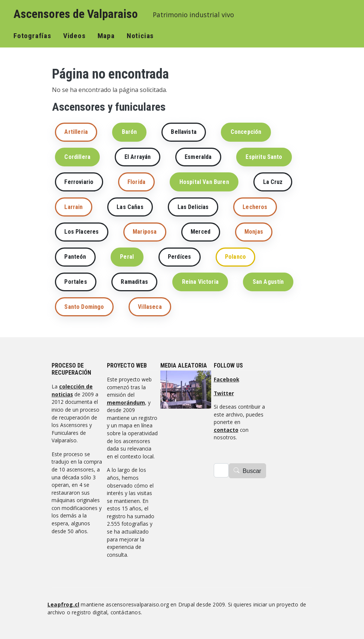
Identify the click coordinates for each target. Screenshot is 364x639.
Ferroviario (79, 182)
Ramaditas (134, 282)
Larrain (73, 207)
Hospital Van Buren (204, 182)
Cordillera (77, 157)
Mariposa (145, 232)
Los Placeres (81, 232)
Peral (127, 257)
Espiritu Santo (264, 157)
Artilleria (76, 132)
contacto (226, 430)
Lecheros (255, 207)
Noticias (140, 36)
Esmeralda (198, 157)
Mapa (106, 36)
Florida (136, 182)
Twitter (224, 393)
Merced (200, 232)
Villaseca (150, 307)
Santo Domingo (84, 307)
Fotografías (32, 36)
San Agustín (268, 282)
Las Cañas (130, 207)
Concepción (246, 132)
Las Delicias (193, 207)
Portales (75, 282)
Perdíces (179, 257)
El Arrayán (138, 157)
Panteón (75, 257)
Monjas (254, 232)
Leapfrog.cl (63, 604)
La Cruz (273, 182)
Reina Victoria (200, 282)
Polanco (235, 257)
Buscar (252, 471)
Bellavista (184, 132)
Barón (129, 132)
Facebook (226, 379)
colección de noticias (72, 390)
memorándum (126, 403)
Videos (74, 36)
